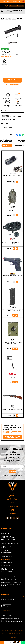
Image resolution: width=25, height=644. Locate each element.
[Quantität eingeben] (16, 72)
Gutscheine (12, 503)
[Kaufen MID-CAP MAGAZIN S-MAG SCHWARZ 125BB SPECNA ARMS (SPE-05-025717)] (14, 315)
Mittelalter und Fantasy (13, 500)
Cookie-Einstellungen (18, 631)
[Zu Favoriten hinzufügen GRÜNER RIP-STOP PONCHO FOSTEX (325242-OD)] (17, 215)
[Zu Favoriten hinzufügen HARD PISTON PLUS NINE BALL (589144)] (17, 182)
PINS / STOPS (9, 12)
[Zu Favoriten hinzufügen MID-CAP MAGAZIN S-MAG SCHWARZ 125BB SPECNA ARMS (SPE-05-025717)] (17, 315)
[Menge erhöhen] (19, 72)
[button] (23, 1)
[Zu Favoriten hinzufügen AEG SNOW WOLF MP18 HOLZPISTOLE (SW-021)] (17, 415)
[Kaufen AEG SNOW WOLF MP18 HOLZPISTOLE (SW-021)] (14, 415)
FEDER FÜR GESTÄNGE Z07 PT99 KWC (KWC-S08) (13, 377)
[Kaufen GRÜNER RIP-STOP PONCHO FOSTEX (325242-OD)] (14, 215)
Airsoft (9, 11)
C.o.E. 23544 (13, 632)
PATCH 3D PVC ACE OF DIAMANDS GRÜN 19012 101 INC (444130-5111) (13, 343)
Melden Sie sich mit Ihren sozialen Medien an (12, 437)
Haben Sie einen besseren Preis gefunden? (11, 54)
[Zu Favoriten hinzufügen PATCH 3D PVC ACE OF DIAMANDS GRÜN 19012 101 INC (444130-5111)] (16, 349)
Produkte (3, 11)
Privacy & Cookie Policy (7, 631)
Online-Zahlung (13, 509)
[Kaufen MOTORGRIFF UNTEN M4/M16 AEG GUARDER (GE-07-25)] (14, 249)
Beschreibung (12, 111)
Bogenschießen (13, 498)
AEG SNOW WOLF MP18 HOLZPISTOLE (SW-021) (12, 410)
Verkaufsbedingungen (13, 506)
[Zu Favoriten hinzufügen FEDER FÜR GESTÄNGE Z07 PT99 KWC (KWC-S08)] (16, 382)
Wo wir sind (13, 512)
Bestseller (18, 146)
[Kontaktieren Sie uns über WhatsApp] (23, 642)
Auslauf (12, 501)
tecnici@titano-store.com (7, 548)
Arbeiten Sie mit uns (12, 514)
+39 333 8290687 (11, 538)
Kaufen (12, 80)
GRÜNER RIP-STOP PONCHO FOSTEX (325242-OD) (12, 210)
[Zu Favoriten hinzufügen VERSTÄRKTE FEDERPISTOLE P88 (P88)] (17, 282)
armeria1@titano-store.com (11, 607)
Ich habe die (13, 476)
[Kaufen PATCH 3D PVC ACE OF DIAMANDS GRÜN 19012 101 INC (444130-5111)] (13, 349)
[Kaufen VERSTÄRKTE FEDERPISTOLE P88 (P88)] (14, 282)
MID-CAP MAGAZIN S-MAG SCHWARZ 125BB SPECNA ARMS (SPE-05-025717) (13, 310)
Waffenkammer (13, 497)
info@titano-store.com (10, 539)
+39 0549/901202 (7, 536)
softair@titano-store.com (7, 552)
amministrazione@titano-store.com (9, 544)
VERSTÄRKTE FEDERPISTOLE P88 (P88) (12, 276)
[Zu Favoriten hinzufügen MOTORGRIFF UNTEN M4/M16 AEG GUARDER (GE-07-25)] (17, 249)
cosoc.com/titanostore (7, 557)
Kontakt (12, 511)
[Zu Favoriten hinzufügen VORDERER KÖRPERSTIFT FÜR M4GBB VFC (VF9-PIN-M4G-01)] (12, 84)
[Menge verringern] (13, 72)
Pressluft (12, 495)
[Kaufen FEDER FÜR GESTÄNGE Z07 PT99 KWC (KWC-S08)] (13, 382)
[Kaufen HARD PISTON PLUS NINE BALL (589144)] (14, 182)
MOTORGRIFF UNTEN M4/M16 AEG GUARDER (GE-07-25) (13, 243)
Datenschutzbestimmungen (16, 476)
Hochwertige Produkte (13, 508)
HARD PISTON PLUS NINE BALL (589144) (12, 176)
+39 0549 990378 (7, 604)
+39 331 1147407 (10, 605)
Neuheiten (7, 146)
